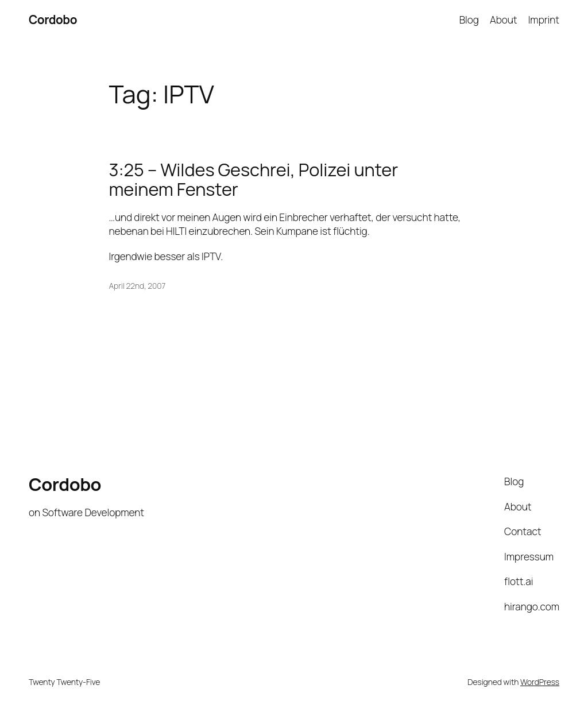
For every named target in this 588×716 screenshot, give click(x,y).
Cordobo (53, 20)
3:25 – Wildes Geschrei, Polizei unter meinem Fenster (254, 179)
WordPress (540, 682)
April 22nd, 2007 (138, 286)
